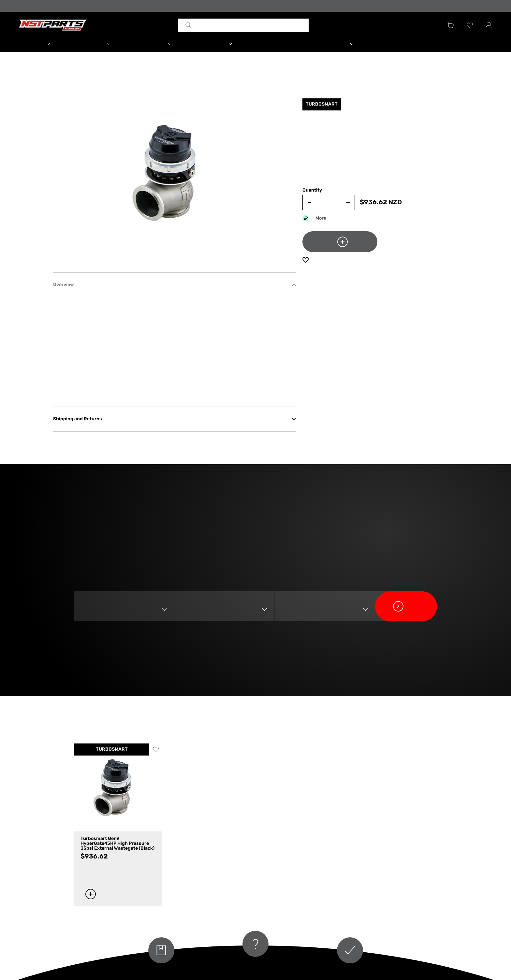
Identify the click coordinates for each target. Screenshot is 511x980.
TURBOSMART (112, 749)
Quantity (312, 190)
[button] (47, 44)
